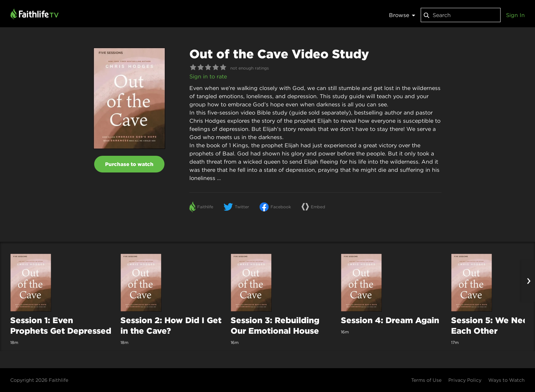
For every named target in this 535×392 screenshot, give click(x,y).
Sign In (515, 15)
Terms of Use (426, 380)
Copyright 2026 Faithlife (39, 380)
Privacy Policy (465, 380)
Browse (402, 15)
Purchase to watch (129, 164)
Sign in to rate (208, 76)
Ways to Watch (507, 380)
